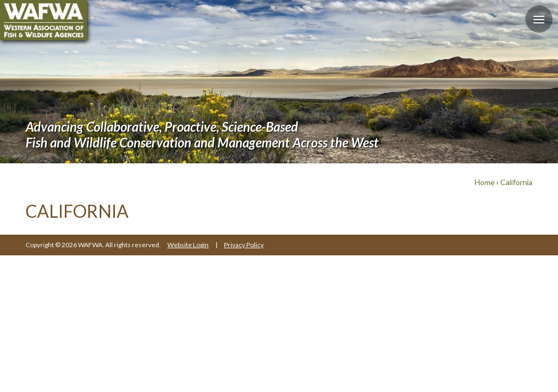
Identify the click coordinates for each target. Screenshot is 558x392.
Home (485, 182)
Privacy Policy (244, 245)
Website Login (188, 245)
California (516, 182)
